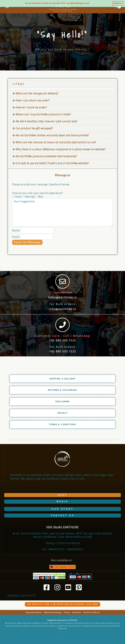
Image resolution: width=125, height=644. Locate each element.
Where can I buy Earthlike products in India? (43, 114)
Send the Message (27, 242)
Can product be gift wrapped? (34, 128)
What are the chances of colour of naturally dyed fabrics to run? (56, 142)
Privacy (67, 612)
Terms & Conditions (91, 612)
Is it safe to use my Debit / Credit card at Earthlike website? (52, 163)
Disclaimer (77, 612)
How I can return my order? (33, 100)
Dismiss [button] (118, 3)
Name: (16, 230)
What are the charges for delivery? (37, 93)
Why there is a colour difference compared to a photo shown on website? (61, 149)
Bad (39, 196)
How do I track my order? (31, 107)
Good (17, 196)
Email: (16, 237)
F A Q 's (20, 84)
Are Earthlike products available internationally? (46, 156)
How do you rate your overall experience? (37, 193)
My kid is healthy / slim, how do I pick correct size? (46, 121)
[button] (62, 84)
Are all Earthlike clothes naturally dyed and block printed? (52, 135)
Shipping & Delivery (34, 612)
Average (29, 196)
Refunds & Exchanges (53, 612)
